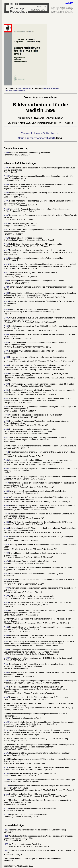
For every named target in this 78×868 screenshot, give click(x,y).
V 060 (6, 491)
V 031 (6, 318)
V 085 (6, 635)
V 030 (6, 310)
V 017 (6, 250)
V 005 (6, 201)
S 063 (6, 506)
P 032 (6, 326)
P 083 (6, 627)
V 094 (6, 672)
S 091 (6, 664)
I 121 (6, 836)
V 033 (6, 334)
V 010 (6, 224)
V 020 (6, 264)
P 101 (6, 730)
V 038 (6, 365)
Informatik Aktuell (51, 88)
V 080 (6, 611)
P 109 (6, 780)
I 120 (6, 830)
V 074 (6, 580)
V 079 (6, 602)
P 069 (6, 553)
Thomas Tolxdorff (44, 138)
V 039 (6, 374)
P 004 (6, 193)
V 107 (6, 767)
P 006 (6, 209)
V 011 (6, 230)
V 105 (6, 753)
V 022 (6, 281)
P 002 (6, 176)
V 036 (6, 357)
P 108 (6, 774)
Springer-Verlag (24, 88)
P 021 (6, 273)
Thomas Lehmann (32, 133)
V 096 (6, 687)
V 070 (6, 561)
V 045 (6, 421)
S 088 (6, 650)
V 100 (6, 722)
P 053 (6, 460)
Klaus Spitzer (25, 138)
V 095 (6, 681)
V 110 (6, 786)
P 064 (6, 514)
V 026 (6, 293)
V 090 (6, 658)
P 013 (6, 238)
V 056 (6, 477)
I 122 (6, 844)
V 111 (6, 794)
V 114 (6, 815)
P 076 (6, 588)
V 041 (6, 390)
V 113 (6, 808)
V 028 (6, 301)
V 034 (6, 343)
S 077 (6, 596)
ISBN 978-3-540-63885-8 (14, 90)
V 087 (6, 642)
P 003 (6, 184)
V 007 (6, 215)
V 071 (6, 567)
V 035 (6, 351)
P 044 (6, 415)
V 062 (6, 497)
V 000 (6, 153)
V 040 (6, 384)
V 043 (6, 407)
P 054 (6, 468)
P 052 (6, 452)
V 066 (6, 528)
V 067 (6, 536)
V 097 (6, 697)
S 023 (6, 287)
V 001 (6, 168)
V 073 (6, 574)
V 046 (6, 429)
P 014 (6, 244)
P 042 (6, 398)
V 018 (6, 258)
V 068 (6, 545)
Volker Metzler (51, 133)
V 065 (6, 522)
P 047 (6, 438)
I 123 (6, 850)
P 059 (6, 483)
